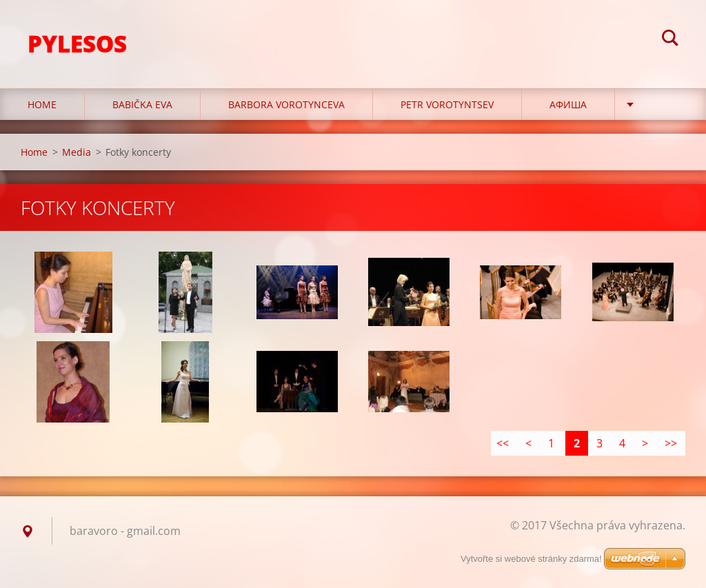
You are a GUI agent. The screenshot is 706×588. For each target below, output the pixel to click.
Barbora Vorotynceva (286, 104)
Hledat (670, 40)
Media (77, 152)
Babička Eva (142, 104)
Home (42, 104)
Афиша (568, 104)
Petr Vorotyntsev (447, 104)
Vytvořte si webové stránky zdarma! (531, 559)
